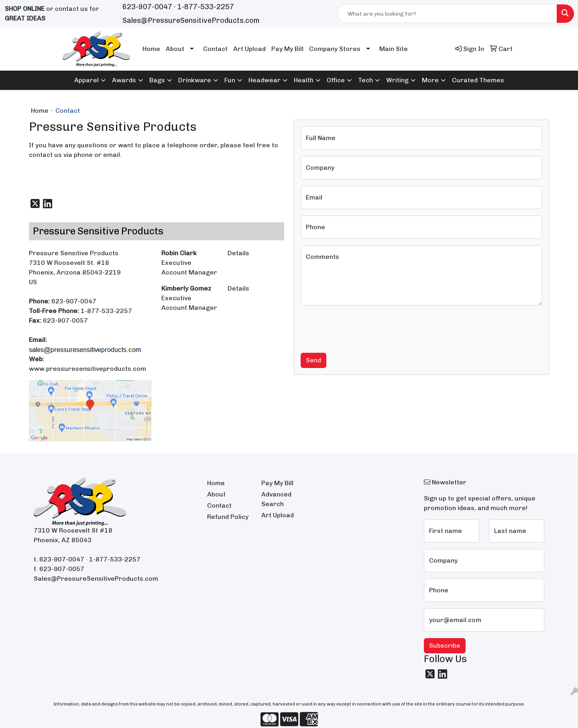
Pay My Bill (287, 49)
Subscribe (445, 646)
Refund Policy (228, 517)
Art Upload (249, 49)
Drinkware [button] (195, 80)
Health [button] (304, 80)
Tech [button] (365, 80)
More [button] (430, 80)
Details (238, 253)
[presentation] (362, 327)
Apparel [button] (86, 80)
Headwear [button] (265, 80)
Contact (215, 49)
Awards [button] (124, 80)
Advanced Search (276, 499)
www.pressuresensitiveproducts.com (88, 369)
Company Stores (335, 49)
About (175, 49)
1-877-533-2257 (206, 7)
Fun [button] (230, 80)
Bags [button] (157, 80)
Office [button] (336, 80)
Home (151, 49)
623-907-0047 (147, 7)
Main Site (394, 49)
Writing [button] (397, 80)
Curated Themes (478, 80)
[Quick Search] (447, 14)
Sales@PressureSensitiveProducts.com (191, 20)
